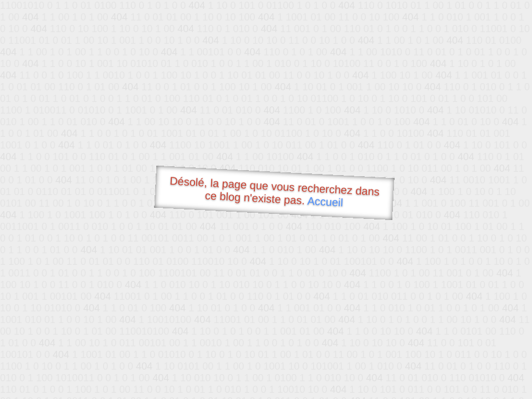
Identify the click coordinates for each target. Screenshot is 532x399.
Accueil (325, 201)
